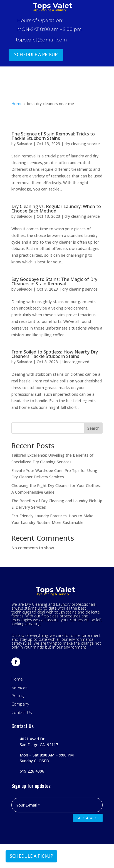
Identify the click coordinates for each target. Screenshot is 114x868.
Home (17, 104)
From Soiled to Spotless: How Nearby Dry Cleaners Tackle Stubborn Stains (55, 354)
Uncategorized (76, 362)
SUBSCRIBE (88, 818)
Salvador (24, 144)
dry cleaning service (82, 144)
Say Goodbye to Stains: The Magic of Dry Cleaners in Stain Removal (54, 281)
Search (93, 428)
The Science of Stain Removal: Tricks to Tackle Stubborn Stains (53, 136)
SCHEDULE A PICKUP (36, 55)
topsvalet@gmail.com (41, 40)
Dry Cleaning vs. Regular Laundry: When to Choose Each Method (56, 209)
